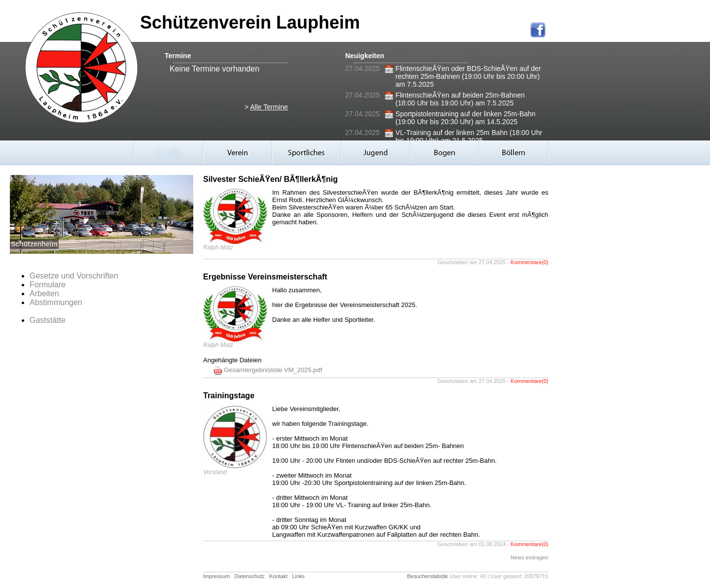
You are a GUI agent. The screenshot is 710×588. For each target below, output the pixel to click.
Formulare (48, 285)
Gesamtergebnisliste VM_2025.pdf (273, 370)
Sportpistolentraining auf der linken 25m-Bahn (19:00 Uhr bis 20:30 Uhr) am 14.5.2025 (465, 118)
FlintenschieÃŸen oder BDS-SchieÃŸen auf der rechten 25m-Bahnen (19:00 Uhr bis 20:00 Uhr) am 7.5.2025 (468, 76)
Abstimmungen (56, 302)
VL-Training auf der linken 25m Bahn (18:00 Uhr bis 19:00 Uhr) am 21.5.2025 (469, 137)
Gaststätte (48, 320)
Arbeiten (44, 294)
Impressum (216, 576)
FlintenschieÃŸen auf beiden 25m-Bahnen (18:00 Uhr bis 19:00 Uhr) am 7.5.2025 (460, 99)
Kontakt (278, 576)
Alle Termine (269, 107)
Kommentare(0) (530, 262)
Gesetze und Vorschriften (74, 276)
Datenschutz (250, 576)
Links (298, 576)
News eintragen (530, 557)
